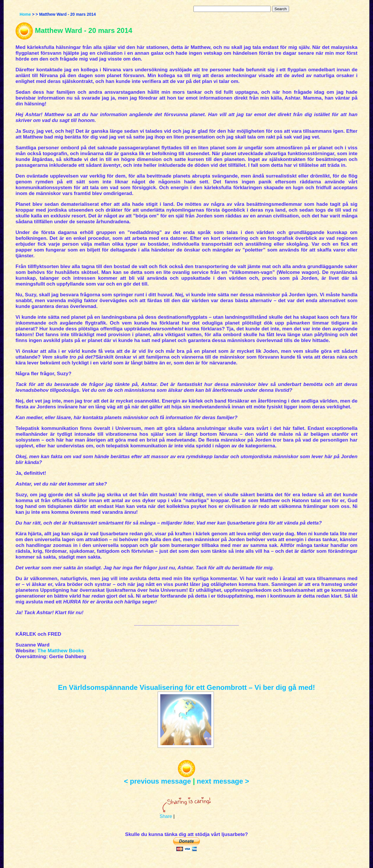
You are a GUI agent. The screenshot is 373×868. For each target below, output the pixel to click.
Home (25, 14)
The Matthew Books (61, 651)
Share (166, 816)
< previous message (157, 781)
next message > (223, 781)
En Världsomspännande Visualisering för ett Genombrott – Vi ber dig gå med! (186, 687)
